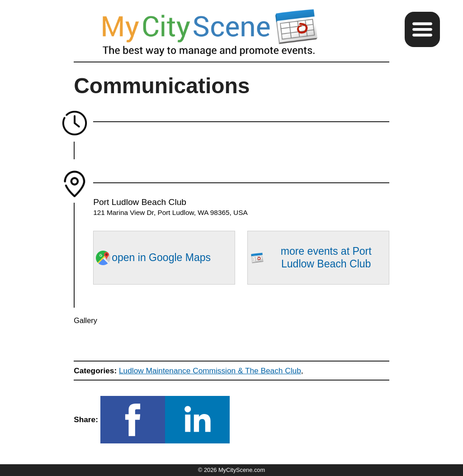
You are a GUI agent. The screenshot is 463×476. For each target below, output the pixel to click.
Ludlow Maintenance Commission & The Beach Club (210, 371)
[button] (422, 29)
